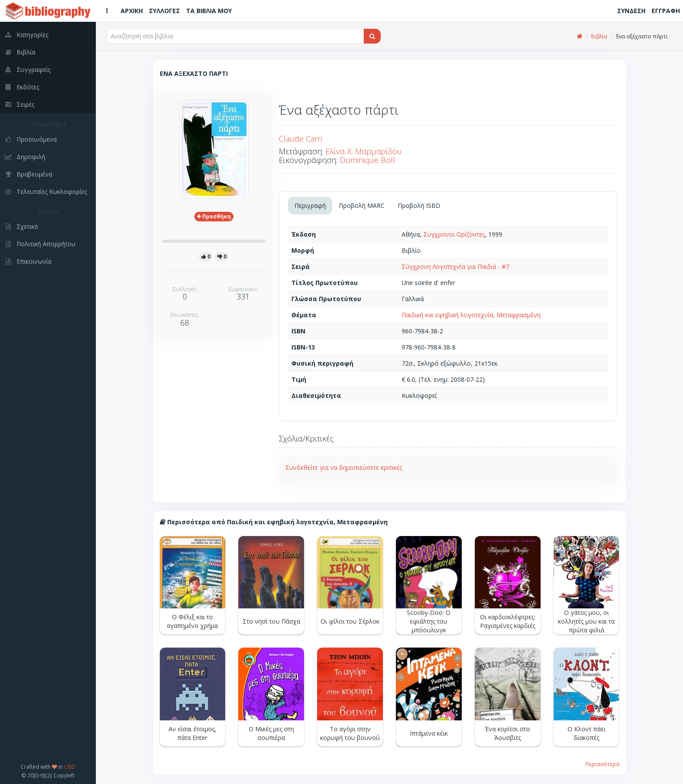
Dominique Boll (367, 160)
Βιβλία (599, 36)
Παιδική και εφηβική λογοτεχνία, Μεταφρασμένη (471, 315)
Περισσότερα (602, 764)
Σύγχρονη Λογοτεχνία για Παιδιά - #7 (455, 266)
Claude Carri (300, 139)
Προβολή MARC (362, 205)
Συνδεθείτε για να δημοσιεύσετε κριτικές (344, 467)
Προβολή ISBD (419, 205)
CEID (70, 767)
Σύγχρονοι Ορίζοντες (454, 234)
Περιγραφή (310, 205)
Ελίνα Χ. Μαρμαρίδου (363, 151)
